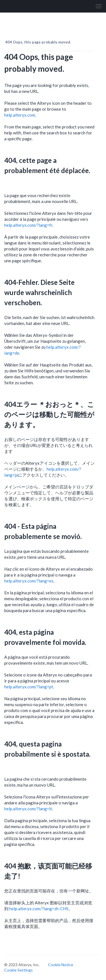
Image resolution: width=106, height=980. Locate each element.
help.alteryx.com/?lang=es (29, 581)
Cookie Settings (19, 970)
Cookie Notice (61, 965)
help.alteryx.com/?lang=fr (28, 225)
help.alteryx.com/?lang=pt (29, 687)
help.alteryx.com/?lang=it (28, 809)
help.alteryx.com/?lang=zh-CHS (39, 909)
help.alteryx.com (20, 115)
